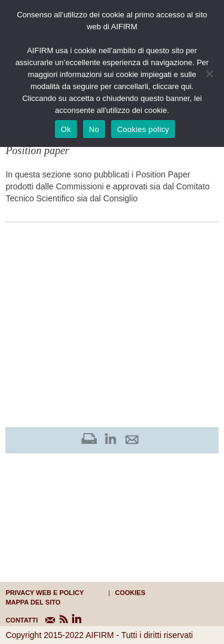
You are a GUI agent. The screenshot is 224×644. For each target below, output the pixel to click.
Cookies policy (143, 129)
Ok (66, 129)
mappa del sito (33, 602)
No (94, 129)
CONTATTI (13, 620)
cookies (131, 593)
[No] (209, 73)
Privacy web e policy (45, 593)
